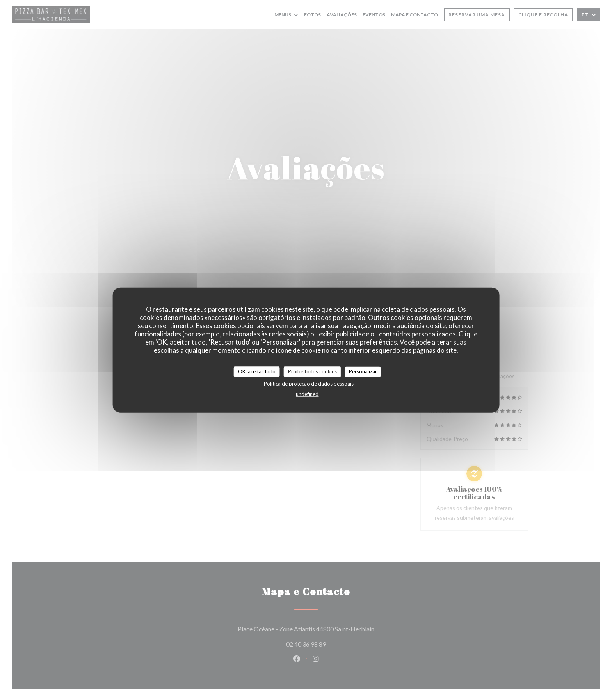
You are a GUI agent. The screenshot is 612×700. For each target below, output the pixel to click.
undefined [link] (307, 394)
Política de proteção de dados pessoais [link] (309, 383)
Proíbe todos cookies (312, 371)
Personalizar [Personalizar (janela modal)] (363, 371)
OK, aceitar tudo (257, 371)
